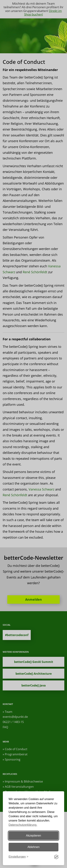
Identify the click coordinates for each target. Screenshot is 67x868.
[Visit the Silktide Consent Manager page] (56, 857)
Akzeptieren (33, 836)
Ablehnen (34, 847)
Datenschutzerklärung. (23, 825)
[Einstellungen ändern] (18, 857)
